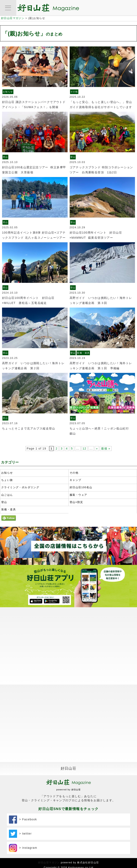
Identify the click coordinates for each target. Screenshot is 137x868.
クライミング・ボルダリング (20, 487)
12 (84, 448)
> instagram (23, 848)
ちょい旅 (7, 480)
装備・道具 (83, 353)
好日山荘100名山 (81, 487)
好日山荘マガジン (49, 863)
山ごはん (7, 495)
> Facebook (23, 820)
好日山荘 (69, 768)
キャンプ (76, 480)
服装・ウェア (78, 495)
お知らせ (8, 92)
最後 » (106, 448)
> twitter (20, 834)
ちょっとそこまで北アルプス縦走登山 (29, 428)
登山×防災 (76, 502)
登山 (5, 157)
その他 (74, 92)
